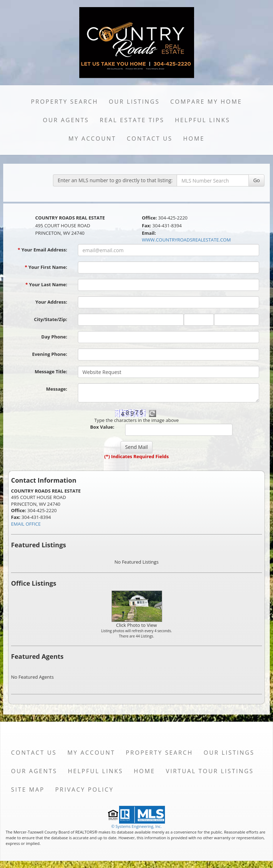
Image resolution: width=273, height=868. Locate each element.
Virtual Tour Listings (210, 771)
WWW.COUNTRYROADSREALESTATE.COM (186, 240)
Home (194, 139)
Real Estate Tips (132, 120)
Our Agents (66, 120)
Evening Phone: (50, 354)
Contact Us (150, 139)
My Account (92, 139)
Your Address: (51, 302)
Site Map (28, 790)
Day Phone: (54, 337)
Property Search (65, 102)
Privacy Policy (84, 790)
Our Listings (134, 102)
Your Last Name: (46, 284)
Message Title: (51, 371)
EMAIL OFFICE (26, 524)
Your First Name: (46, 267)
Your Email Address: (42, 250)
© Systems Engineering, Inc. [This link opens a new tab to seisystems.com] (136, 826)
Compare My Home (206, 102)
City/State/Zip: (51, 319)
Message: (57, 389)
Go (256, 180)
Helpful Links (202, 120)
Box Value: (102, 427)
